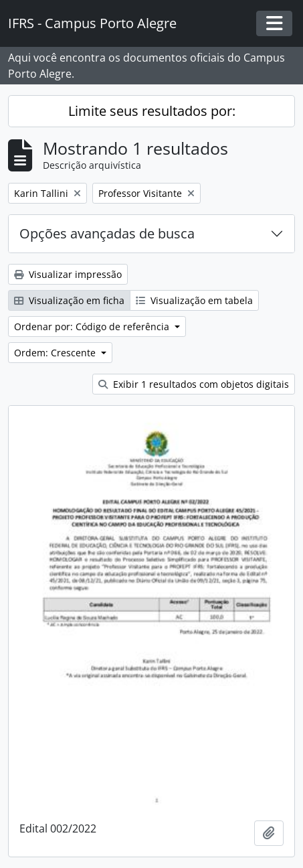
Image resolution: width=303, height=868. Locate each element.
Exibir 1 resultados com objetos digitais (194, 384)
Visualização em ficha (69, 300)
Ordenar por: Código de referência (93, 327)
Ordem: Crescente (56, 353)
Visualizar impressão (68, 274)
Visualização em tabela (194, 300)
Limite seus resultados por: (152, 111)
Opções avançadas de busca (107, 233)
